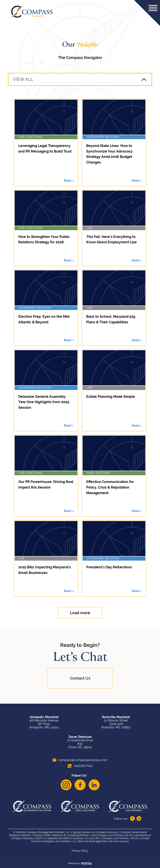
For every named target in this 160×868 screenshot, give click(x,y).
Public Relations (30, 137)
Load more (80, 613)
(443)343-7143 (80, 766)
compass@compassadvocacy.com (80, 760)
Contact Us (80, 678)
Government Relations (103, 137)
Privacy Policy (80, 851)
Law (89, 228)
